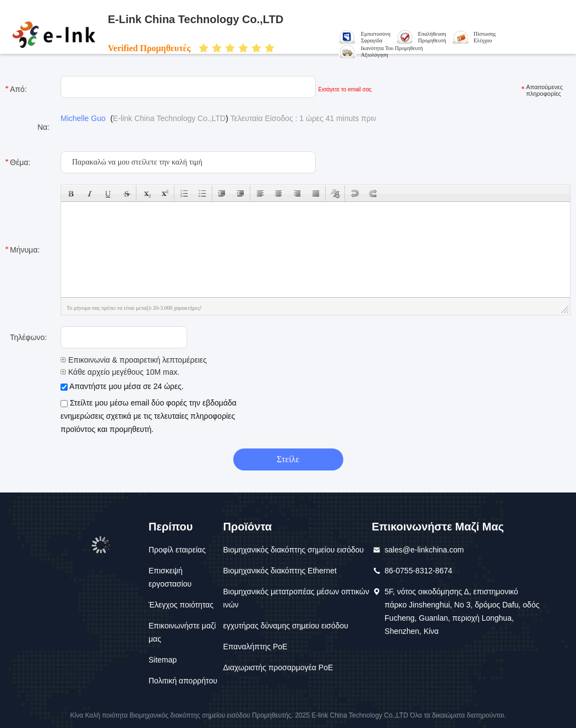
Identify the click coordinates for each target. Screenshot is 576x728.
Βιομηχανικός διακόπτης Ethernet (280, 571)
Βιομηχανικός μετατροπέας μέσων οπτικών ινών (296, 598)
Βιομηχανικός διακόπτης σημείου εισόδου (294, 550)
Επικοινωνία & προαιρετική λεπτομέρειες (134, 360)
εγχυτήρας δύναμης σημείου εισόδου (286, 626)
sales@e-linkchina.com (424, 550)
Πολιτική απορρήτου (183, 681)
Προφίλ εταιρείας (177, 550)
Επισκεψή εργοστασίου (170, 577)
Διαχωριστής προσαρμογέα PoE (278, 667)
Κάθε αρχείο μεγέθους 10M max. (120, 372)
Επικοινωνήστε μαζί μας (182, 632)
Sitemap (163, 660)
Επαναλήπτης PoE (256, 647)
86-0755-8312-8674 (418, 571)
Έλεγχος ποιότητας (181, 605)
